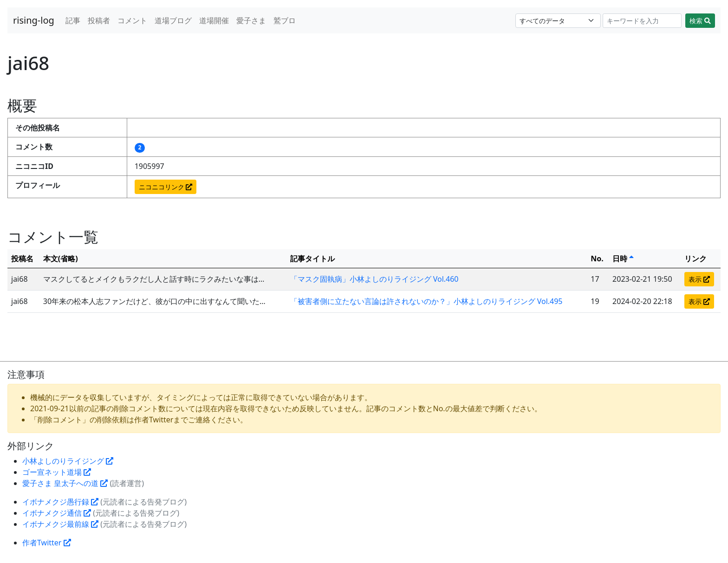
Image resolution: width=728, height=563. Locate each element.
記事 (73, 20)
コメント (132, 20)
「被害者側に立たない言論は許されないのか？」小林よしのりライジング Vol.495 (426, 301)
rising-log (34, 20)
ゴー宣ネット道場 (57, 472)
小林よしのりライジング (68, 461)
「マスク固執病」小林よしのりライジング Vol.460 (374, 279)
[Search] (642, 21)
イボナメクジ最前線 (60, 524)
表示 (699, 279)
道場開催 (214, 20)
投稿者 (99, 20)
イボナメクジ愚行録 (60, 502)
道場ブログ (173, 20)
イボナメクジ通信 (57, 513)
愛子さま (251, 20)
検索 (700, 21)
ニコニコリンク (166, 187)
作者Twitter (47, 543)
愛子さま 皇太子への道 (65, 483)
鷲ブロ (285, 20)
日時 (623, 259)
